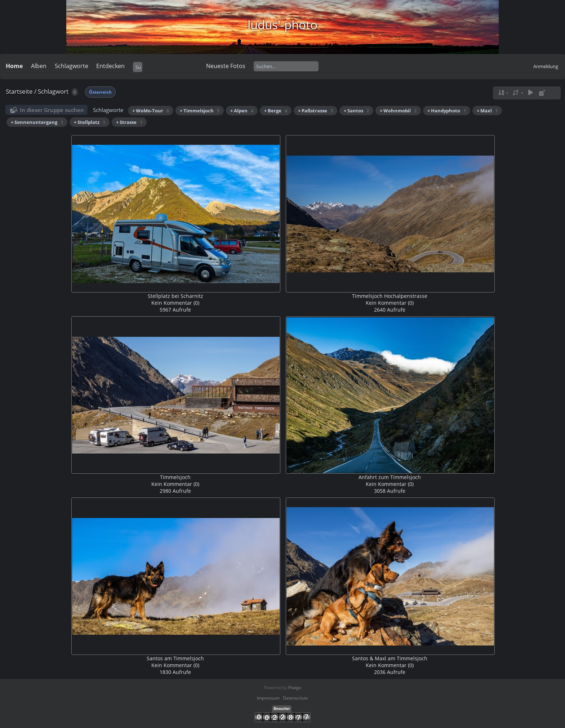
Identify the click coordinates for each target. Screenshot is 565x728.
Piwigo (295, 687)
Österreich (100, 92)
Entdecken (110, 66)
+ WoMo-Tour (151, 111)
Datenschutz (295, 698)
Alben (39, 66)
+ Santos (356, 111)
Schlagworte (72, 66)
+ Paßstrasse (315, 111)
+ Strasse (129, 122)
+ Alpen (242, 111)
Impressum (268, 698)
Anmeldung (546, 66)
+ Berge (276, 111)
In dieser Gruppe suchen (52, 110)
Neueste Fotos (226, 66)
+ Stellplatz (90, 122)
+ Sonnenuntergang (37, 122)
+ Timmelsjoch (200, 111)
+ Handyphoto (447, 111)
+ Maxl (487, 111)
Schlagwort (53, 91)
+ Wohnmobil (398, 111)
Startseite (19, 91)
